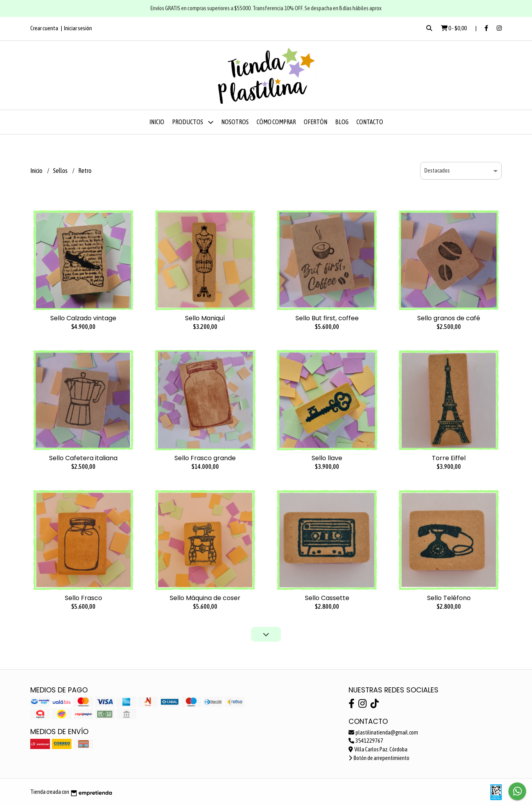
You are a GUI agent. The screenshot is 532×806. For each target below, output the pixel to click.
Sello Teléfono (449, 598)
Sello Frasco (83, 598)
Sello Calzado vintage (83, 318)
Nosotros (235, 122)
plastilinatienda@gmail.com (383, 733)
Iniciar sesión (78, 28)
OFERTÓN (316, 122)
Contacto (370, 122)
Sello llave (327, 458)
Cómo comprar (276, 122)
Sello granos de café (449, 318)
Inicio (157, 122)
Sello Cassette (327, 598)
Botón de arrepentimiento (379, 758)
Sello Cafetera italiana (83, 458)
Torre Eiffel (449, 458)
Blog (342, 122)
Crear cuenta (44, 28)
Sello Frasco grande (205, 458)
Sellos (61, 171)
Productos (193, 122)
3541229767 (366, 741)
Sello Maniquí (205, 318)
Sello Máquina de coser (205, 598)
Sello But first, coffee (327, 318)
